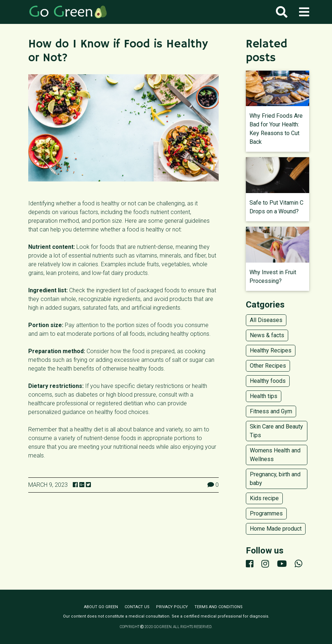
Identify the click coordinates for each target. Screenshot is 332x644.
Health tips (264, 396)
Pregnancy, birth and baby (275, 479)
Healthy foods (268, 381)
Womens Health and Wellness (275, 455)
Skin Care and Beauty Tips (276, 431)
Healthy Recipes (271, 350)
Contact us (137, 607)
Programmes (266, 513)
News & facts (267, 335)
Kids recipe (264, 498)
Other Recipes (268, 366)
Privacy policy (172, 607)
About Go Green (101, 607)
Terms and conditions (218, 607)
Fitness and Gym (271, 411)
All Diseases (266, 320)
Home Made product (276, 529)
